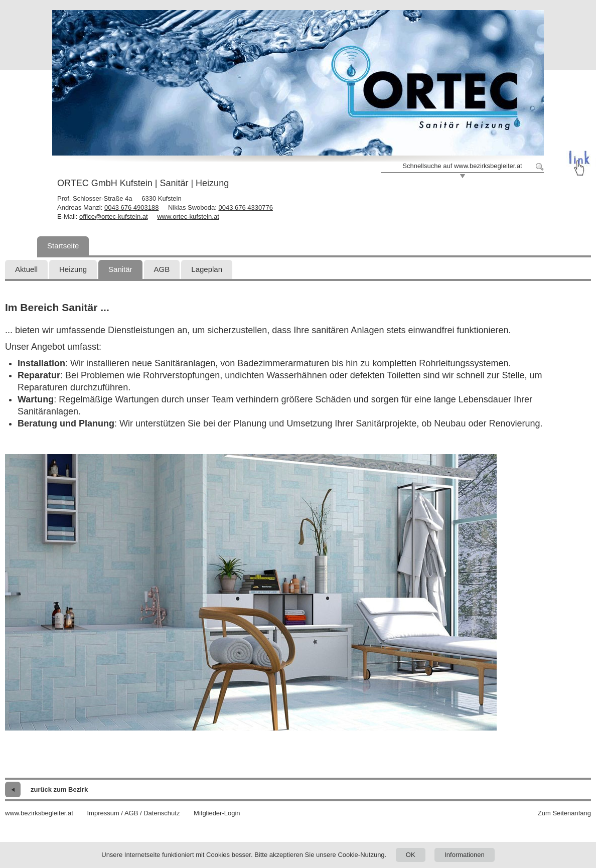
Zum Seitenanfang (564, 813)
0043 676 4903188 (131, 207)
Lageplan (207, 269)
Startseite (63, 246)
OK (411, 855)
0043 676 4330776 (245, 207)
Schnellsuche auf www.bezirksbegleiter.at (462, 166)
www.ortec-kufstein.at (188, 216)
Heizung (73, 269)
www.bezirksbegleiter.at (39, 813)
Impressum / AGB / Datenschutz (133, 813)
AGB (162, 269)
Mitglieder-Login (217, 813)
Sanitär (120, 269)
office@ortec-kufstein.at (114, 216)
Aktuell (26, 269)
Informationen (465, 855)
